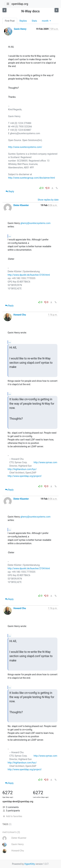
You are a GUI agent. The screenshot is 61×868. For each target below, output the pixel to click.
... (10, 236)
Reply (10, 191)
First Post (10, 21)
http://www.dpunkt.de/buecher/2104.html (29, 275)
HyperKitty (30, 864)
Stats (34, 21)
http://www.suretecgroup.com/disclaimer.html (32, 178)
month (45, 21)
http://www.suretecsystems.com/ (25, 147)
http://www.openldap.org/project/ (25, 476)
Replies (23, 21)
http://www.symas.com (45, 462)
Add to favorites (12, 816)
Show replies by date (48, 200)
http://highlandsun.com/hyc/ (22, 469)
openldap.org (20, 4)
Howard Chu (20, 315)
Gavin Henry (20, 29)
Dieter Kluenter (21, 205)
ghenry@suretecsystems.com (36, 223)
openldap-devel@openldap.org (18, 801)
